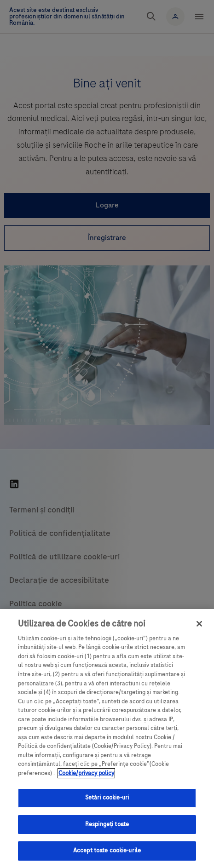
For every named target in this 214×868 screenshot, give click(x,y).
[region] (107, 739)
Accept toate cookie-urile (107, 851)
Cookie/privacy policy (86, 773)
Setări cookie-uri (107, 798)
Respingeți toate (107, 824)
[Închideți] (199, 624)
